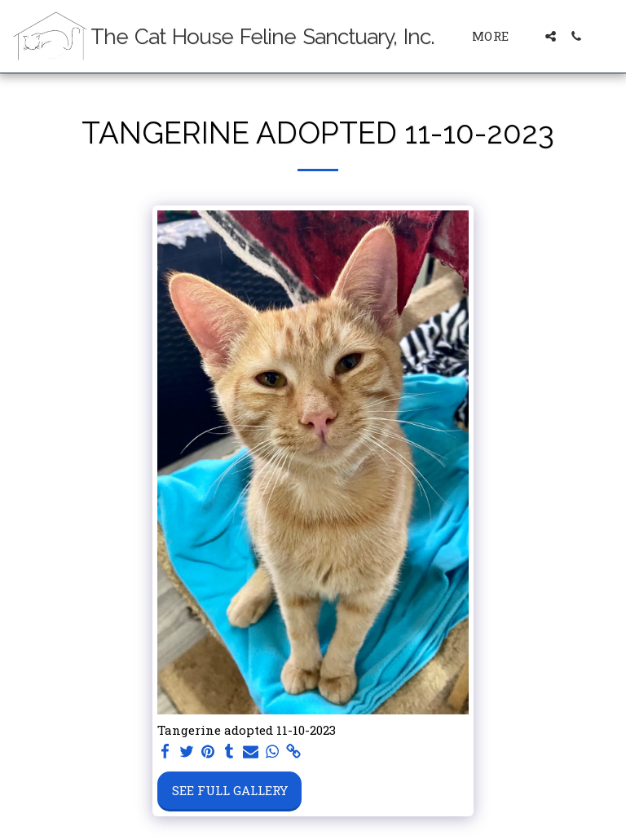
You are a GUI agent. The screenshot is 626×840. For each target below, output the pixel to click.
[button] (551, 36)
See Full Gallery (230, 790)
